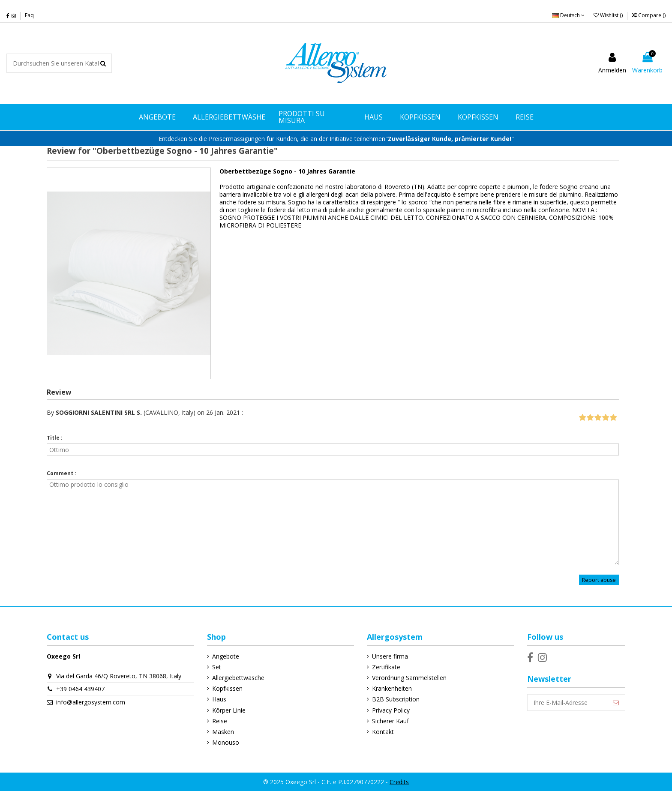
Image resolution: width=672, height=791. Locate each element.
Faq (29, 15)
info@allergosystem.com (91, 702)
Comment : (61, 473)
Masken (223, 732)
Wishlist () (609, 15)
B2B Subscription (396, 699)
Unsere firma (390, 656)
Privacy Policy (391, 710)
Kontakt (383, 732)
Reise (220, 721)
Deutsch (568, 15)
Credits (399, 782)
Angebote (226, 656)
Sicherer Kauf (390, 721)
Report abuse (599, 580)
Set (217, 667)
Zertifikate (386, 667)
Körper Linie (229, 710)
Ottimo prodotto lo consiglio (333, 522)
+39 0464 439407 (80, 689)
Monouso (226, 742)
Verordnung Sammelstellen (409, 678)
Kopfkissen (227, 688)
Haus (219, 699)
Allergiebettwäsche (238, 678)
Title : (55, 438)
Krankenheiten (392, 688)
